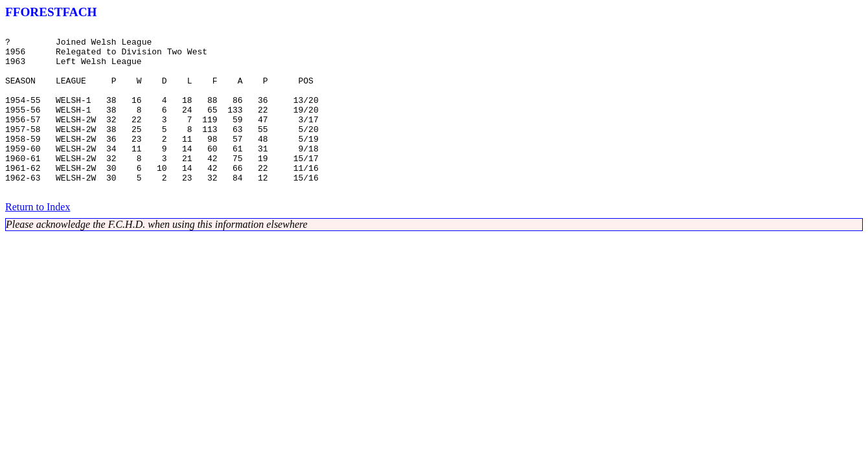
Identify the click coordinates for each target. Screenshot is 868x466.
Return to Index (38, 240)
